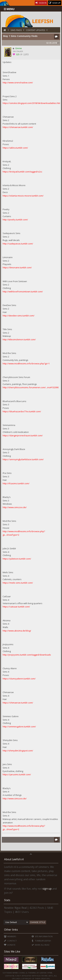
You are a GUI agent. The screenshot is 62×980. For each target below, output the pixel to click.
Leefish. (43, 973)
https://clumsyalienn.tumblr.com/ (19, 679)
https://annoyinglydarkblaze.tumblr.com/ (23, 459)
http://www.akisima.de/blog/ (17, 631)
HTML (50, 973)
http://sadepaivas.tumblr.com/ (18, 244)
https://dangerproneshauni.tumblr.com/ (23, 435)
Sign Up (55, 3)
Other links (11, 930)
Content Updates (36, 30)
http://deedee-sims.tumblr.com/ (19, 316)
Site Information (42, 936)
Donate (10, 945)
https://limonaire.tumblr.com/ (17, 267)
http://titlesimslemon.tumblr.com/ (19, 339)
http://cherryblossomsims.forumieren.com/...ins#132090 (31, 387)
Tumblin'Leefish (41, 941)
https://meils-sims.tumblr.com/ (18, 583)
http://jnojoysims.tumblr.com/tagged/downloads (27, 655)
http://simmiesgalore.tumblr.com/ (19, 727)
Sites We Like (12, 952)
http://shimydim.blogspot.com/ (18, 751)
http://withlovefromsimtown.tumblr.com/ (23, 292)
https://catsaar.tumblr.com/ (16, 607)
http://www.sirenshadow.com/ (18, 83)
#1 (58, 43)
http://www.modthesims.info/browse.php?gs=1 (26, 364)
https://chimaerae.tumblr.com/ (18, 127)
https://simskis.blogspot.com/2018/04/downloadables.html (32, 103)
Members (10, 936)
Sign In (41, 3)
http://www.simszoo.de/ (15, 507)
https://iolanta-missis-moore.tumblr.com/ (23, 196)
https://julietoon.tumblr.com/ (17, 559)
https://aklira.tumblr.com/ (15, 148)
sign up (47, 889)
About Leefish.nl (14, 859)
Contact (10, 941)
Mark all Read (41, 945)
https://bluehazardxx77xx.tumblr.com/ (22, 411)
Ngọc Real (21, 908)
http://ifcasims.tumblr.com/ (16, 483)
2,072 (26, 54)
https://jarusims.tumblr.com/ (17, 774)
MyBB (15, 973)
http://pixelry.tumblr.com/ (15, 220)
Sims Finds (16, 30)
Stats (7, 900)
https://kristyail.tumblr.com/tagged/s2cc (22, 172)
